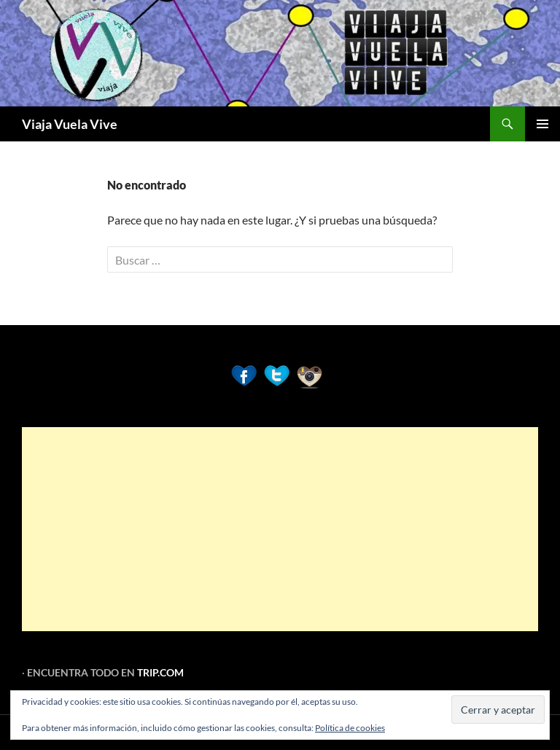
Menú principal (542, 124)
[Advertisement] (280, 529)
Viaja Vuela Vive (70, 124)
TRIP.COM (160, 672)
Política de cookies (350, 728)
